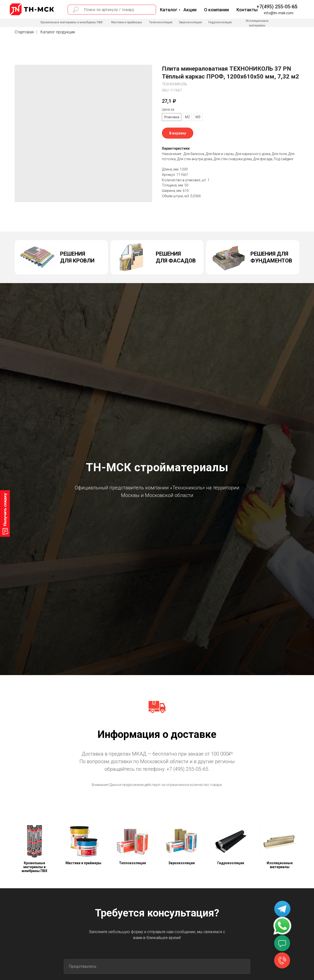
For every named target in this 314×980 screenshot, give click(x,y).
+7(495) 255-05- (274, 7)
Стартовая (24, 32)
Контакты (247, 10)
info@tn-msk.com (279, 13)
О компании (216, 10)
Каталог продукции (58, 32)
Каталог (169, 10)
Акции (190, 10)
